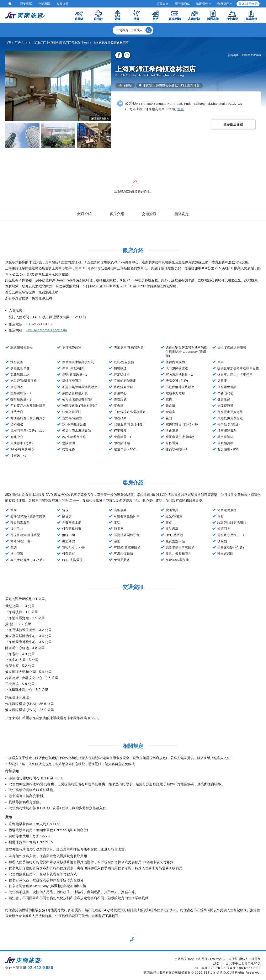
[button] (133, 30)
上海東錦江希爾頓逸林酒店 (111, 43)
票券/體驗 (175, 15)
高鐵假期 (194, 15)
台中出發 (232, 15)
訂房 (18, 43)
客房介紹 (117, 214)
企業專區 (44, 4)
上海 (28, 43)
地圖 (180, 109)
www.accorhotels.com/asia (46, 330)
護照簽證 (213, 15)
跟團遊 (79, 15)
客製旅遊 (63, 4)
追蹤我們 (204, 4)
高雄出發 (251, 15)
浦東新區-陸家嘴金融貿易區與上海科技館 (62, 43)
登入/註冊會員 (248, 4)
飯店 (156, 15)
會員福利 (225, 4)
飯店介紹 (85, 214)
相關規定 (182, 214)
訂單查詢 (163, 4)
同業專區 (26, 4)
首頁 (8, 43)
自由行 (98, 15)
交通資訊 (149, 214)
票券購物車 (182, 4)
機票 (137, 15)
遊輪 (117, 15)
